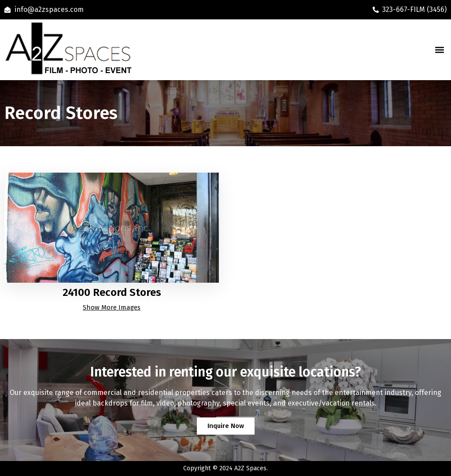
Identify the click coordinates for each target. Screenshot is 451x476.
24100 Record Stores (112, 292)
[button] (439, 50)
